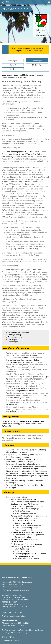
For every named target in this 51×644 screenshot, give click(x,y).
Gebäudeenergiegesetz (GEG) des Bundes (23, 152)
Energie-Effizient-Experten (26, 391)
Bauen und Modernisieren (25, 75)
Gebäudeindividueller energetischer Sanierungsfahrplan (29, 536)
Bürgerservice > (29, 48)
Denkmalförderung (23, 511)
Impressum (7, 613)
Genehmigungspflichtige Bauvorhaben (30, 554)
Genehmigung (8, 93)
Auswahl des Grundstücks (25, 521)
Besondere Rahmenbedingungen (28, 525)
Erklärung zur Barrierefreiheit (14, 616)
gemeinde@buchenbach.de (18, 590)
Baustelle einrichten (23, 551)
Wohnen (33, 355)
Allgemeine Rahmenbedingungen (28, 518)
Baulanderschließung (23, 523)
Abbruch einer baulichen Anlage (23, 499)
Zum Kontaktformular (11, 641)
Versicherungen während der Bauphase (27, 544)
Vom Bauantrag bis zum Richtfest (24, 546)
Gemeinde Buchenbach (16, 9)
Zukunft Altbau (28, 358)
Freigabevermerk (15, 337)
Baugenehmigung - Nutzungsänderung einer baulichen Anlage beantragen (24, 456)
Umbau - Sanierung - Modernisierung (26, 532)
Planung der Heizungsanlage (26, 528)
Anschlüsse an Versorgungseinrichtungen (27, 502)
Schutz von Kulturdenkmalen (27, 514)
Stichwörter (37, 65)
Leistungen (13, 61)
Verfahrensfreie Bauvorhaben (27, 558)
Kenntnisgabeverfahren (24, 556)
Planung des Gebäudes (24, 530)
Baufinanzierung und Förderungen (21, 388)
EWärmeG (10, 405)
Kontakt (13, 65)
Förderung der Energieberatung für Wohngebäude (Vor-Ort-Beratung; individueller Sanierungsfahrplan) (27, 472)
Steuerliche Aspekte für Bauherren (29, 506)
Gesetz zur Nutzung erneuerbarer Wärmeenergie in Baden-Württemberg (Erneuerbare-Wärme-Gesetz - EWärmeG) (23, 424)
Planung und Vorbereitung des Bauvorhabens (29, 516)
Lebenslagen (37, 61)
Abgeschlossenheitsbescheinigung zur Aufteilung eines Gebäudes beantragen (26, 451)
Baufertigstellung (22, 549)
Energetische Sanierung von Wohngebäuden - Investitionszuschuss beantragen (25, 460)
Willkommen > (16, 48)
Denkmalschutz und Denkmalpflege (25, 509)
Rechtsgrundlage (15, 335)
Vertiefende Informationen (19, 332)
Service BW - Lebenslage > (33, 51)
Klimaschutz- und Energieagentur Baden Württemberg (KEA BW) (23, 361)
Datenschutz (18, 613)
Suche (13, 69)
